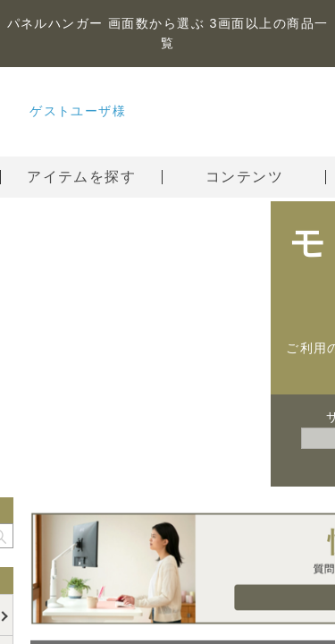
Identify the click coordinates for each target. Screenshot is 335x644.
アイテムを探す (81, 177)
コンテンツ (266, 177)
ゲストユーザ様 (78, 111)
